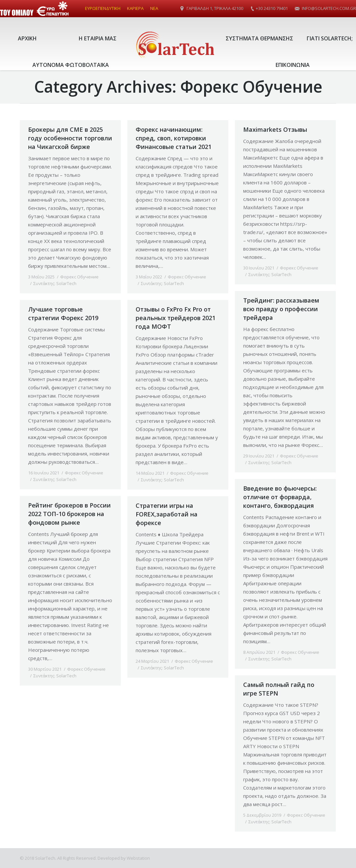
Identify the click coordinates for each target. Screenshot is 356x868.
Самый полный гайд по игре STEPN (279, 689)
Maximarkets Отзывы (275, 129)
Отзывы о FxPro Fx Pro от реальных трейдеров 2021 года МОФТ (176, 318)
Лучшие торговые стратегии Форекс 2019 (63, 313)
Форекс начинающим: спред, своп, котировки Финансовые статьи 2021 (174, 138)
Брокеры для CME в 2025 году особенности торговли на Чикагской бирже (70, 138)
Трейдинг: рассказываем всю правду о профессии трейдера (281, 309)
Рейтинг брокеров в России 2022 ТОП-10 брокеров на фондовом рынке (69, 514)
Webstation (138, 858)
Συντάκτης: (55, 283)
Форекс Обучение (79, 277)
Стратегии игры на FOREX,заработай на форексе (167, 514)
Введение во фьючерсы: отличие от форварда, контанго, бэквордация (280, 497)
